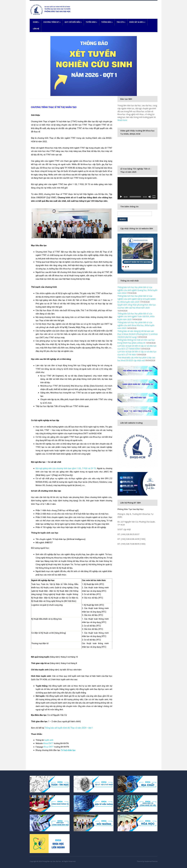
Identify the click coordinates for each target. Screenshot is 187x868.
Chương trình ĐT (52, 22)
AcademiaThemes (151, 861)
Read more (122, 120)
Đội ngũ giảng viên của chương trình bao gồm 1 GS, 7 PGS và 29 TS (66, 468)
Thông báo (107, 22)
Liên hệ (36, 29)
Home (36, 22)
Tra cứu (121, 22)
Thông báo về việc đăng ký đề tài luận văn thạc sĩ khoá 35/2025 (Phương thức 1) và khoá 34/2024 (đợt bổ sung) (137, 334)
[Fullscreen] (154, 197)
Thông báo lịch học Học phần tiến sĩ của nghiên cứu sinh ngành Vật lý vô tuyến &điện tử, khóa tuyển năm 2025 (137, 299)
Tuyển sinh (91, 22)
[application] (137, 188)
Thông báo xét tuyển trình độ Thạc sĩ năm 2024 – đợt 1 (69, 728)
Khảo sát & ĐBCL (137, 22)
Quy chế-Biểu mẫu (73, 22)
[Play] (121, 197)
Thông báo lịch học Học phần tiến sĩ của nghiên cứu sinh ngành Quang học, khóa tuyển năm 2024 (137, 290)
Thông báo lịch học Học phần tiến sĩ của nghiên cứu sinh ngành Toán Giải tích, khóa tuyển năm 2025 (136, 316)
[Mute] (150, 197)
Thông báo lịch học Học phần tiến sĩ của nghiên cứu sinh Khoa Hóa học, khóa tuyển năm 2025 (136, 325)
